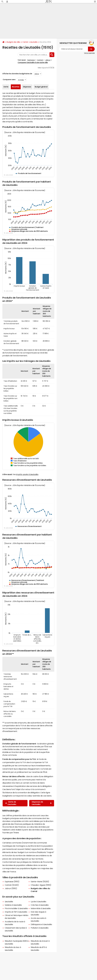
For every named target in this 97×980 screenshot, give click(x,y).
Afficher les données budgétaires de (17, 74)
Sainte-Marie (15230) (40, 882)
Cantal (25, 42)
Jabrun (48, 60)
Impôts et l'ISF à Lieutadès (16, 912)
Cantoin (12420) (12, 885)
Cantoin (40, 60)
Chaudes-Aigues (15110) (41, 885)
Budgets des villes (14, 42)
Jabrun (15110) (11, 888)
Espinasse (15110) (12, 882)
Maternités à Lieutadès (41, 908)
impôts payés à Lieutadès (27, 474)
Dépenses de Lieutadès (42, 803)
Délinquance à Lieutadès (41, 924)
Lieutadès (34, 42)
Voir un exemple (89, 53)
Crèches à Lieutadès (40, 905)
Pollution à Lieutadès (40, 928)
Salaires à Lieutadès (13, 905)
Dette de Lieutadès (11, 803)
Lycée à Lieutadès (38, 902)
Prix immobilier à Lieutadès (16, 908)
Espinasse (31, 60)
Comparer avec (9, 80)
